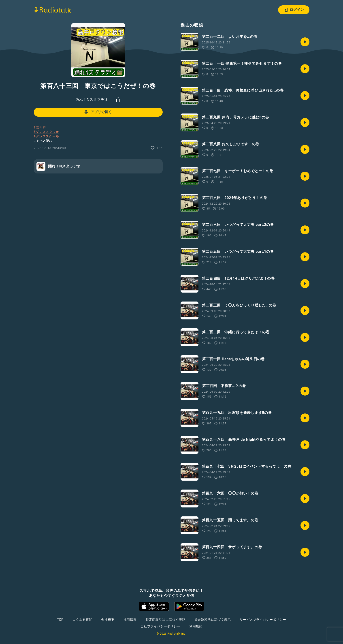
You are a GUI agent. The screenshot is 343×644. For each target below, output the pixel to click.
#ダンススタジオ (46, 132)
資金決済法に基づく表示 (213, 620)
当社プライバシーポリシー (160, 626)
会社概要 (108, 620)
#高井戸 (40, 128)
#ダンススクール (46, 136)
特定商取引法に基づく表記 (166, 620)
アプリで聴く (98, 112)
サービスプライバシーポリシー (263, 620)
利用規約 (196, 626)
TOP (60, 620)
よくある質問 (82, 620)
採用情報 (130, 620)
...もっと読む (43, 141)
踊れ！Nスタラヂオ (92, 99)
